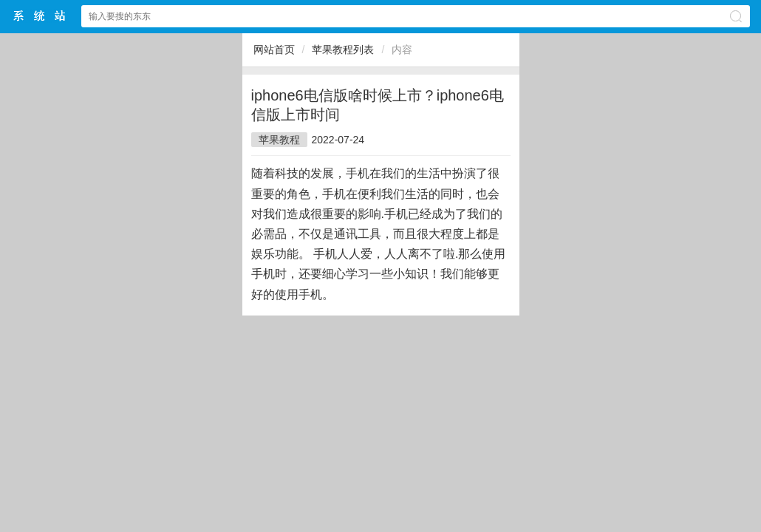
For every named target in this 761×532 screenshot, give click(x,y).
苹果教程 (279, 140)
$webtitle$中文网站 (40, 16)
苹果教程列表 (343, 50)
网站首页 (274, 50)
